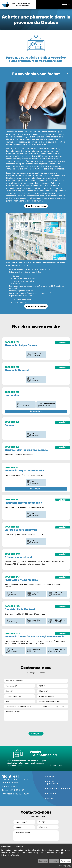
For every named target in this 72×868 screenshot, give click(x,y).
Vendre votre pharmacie (54, 783)
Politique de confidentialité (10, 855)
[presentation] (18, 726)
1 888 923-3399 (21, 794)
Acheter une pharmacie (59, 788)
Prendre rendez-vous (36, 206)
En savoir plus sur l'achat (36, 74)
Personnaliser (54, 861)
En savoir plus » (36, 411)
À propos (52, 793)
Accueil (51, 777)
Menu (66, 5)
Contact (51, 798)
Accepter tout (65, 861)
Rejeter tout (43, 861)
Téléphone (45, 706)
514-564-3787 (17, 790)
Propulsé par (64, 865)
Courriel (60, 706)
